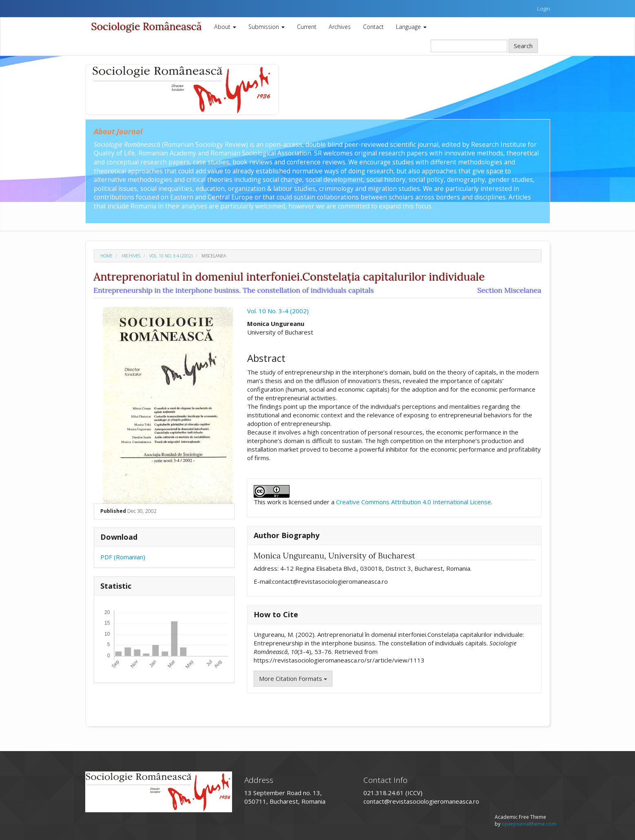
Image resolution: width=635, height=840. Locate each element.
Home (106, 256)
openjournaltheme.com (529, 824)
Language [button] (411, 27)
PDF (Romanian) (123, 557)
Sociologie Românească (147, 27)
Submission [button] (267, 27)
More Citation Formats (293, 678)
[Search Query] (469, 46)
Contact (373, 27)
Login (544, 9)
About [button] (225, 27)
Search (523, 46)
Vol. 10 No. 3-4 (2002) (171, 256)
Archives (340, 27)
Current (307, 27)
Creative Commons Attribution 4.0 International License (414, 502)
